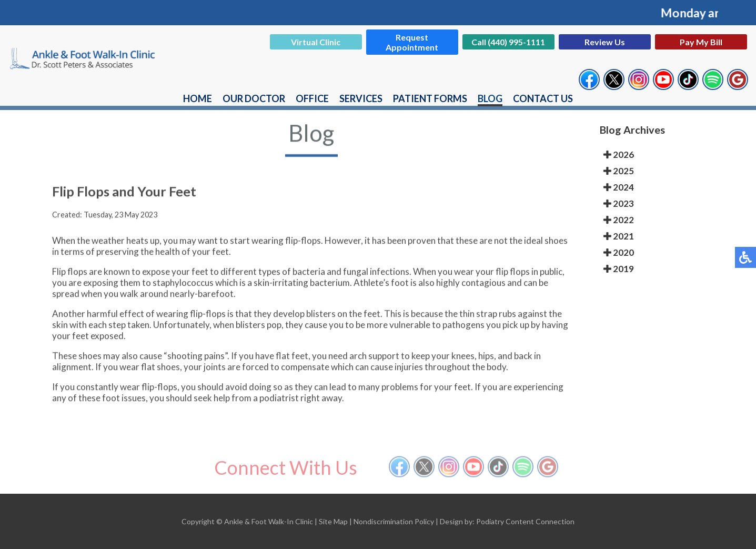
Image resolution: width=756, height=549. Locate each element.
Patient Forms (430, 98)
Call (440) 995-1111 (508, 42)
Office (312, 98)
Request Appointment (412, 42)
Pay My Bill (701, 42)
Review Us (605, 42)
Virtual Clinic (316, 42)
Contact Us (543, 98)
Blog (490, 98)
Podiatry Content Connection (525, 521)
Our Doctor (254, 98)
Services (361, 98)
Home (198, 98)
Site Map (333, 521)
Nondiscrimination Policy (394, 521)
